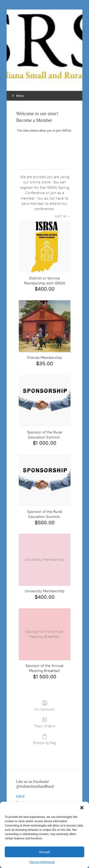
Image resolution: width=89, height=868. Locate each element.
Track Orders (45, 723)
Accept (45, 852)
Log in (20, 796)
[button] (82, 808)
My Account (44, 706)
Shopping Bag (44, 739)
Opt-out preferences (42, 862)
